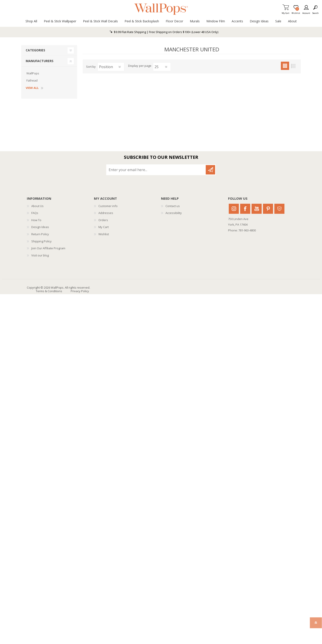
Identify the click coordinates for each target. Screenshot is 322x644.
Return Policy (40, 234)
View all (32, 88)
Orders (103, 220)
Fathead (32, 80)
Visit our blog (40, 255)
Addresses (106, 213)
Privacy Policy (80, 291)
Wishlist (104, 234)
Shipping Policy (41, 241)
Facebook (245, 209)
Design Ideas (40, 227)
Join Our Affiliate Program (48, 248)
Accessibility (174, 213)
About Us (37, 206)
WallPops (33, 73)
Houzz (279, 209)
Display (133, 66)
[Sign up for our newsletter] (156, 170)
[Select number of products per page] (162, 67)
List (293, 66)
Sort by (91, 67)
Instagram (234, 209)
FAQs (35, 213)
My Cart (286, 12)
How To (36, 220)
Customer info (108, 206)
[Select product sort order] (111, 67)
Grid (285, 66)
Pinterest (268, 209)
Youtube (257, 209)
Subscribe (210, 170)
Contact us (173, 206)
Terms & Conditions (49, 291)
